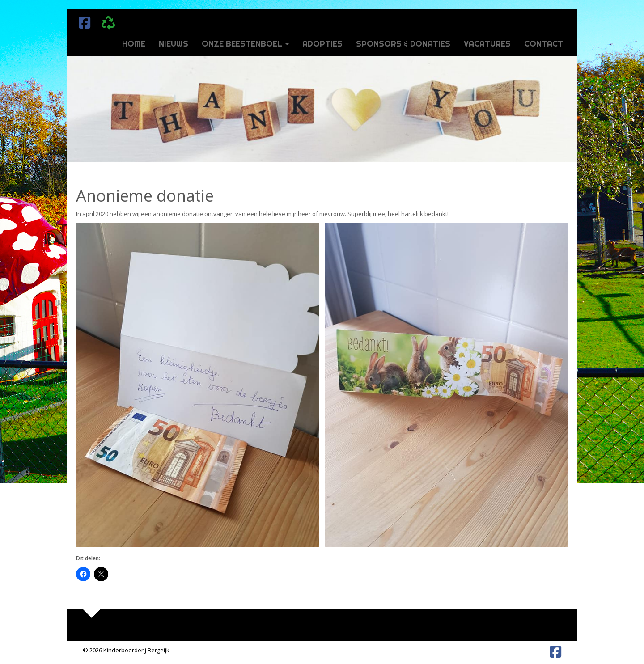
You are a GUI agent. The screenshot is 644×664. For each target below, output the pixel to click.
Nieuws (174, 44)
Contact (544, 44)
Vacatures (487, 44)
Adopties (322, 44)
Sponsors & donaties (403, 44)
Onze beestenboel (245, 44)
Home (134, 44)
